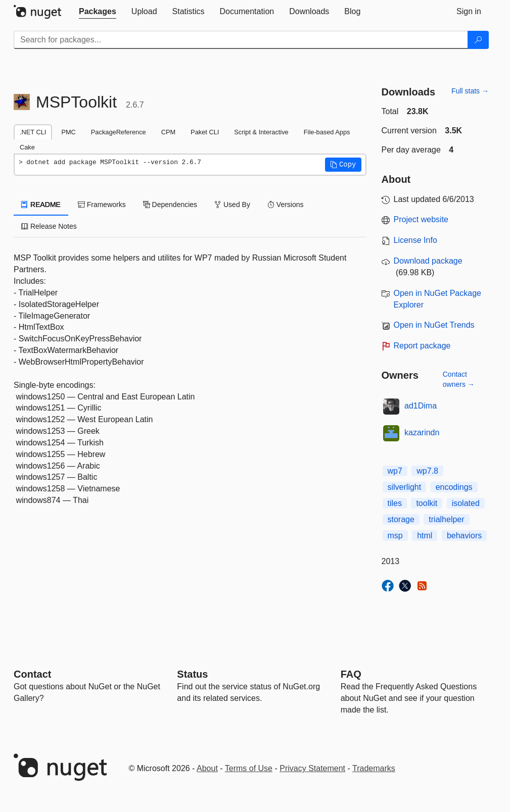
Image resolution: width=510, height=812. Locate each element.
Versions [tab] (286, 205)
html (425, 536)
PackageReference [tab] (119, 132)
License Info (415, 240)
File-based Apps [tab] (327, 132)
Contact (32, 674)
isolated (466, 503)
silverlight (405, 487)
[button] (343, 165)
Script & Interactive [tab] (261, 132)
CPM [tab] (168, 132)
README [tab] (41, 205)
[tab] (98, 12)
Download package (428, 261)
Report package (422, 346)
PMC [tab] (68, 132)
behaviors (464, 536)
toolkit (427, 503)
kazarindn (422, 433)
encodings (454, 487)
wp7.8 (427, 471)
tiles (395, 503)
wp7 (395, 471)
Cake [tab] (27, 147)
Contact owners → (459, 379)
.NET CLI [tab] (33, 132)
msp (395, 536)
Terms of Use (249, 768)
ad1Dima (421, 406)
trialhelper (446, 519)
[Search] (478, 40)
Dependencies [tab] (170, 205)
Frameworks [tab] (102, 205)
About (207, 768)
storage (401, 519)
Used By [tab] (232, 205)
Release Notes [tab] (49, 226)
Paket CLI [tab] (205, 132)
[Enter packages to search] (241, 40)
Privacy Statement (312, 768)
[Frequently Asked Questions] (351, 674)
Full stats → (470, 91)
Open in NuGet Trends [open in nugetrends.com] (434, 325)
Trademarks (374, 768)
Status (192, 674)
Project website (421, 219)
